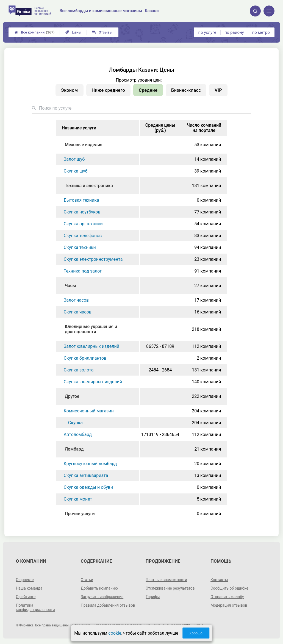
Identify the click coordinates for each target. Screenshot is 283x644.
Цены (73, 32)
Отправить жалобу (227, 597)
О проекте (25, 580)
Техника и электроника (89, 186)
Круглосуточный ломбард (90, 464)
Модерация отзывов (229, 605)
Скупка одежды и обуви (88, 487)
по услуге (207, 32)
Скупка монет (78, 499)
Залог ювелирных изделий (91, 346)
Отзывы (102, 32)
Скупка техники (80, 247)
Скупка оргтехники (83, 224)
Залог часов (76, 300)
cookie (115, 633)
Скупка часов (78, 312)
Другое (72, 396)
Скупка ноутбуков (82, 212)
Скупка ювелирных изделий (93, 382)
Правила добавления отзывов (108, 605)
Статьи (87, 580)
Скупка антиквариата (86, 475)
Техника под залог (83, 271)
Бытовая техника (81, 200)
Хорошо (196, 633)
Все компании (34, 32)
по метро (261, 32)
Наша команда (29, 588)
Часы (70, 286)
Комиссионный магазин (89, 411)
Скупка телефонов (83, 236)
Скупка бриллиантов (85, 358)
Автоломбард (78, 435)
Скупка (75, 423)
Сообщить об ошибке (230, 588)
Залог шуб (74, 159)
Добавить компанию (100, 588)
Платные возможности (167, 580)
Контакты (219, 580)
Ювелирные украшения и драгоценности (91, 329)
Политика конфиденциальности (36, 607)
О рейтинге (26, 597)
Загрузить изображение (102, 597)
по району (234, 32)
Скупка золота (79, 370)
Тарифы (153, 597)
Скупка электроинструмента (93, 259)
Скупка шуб (76, 171)
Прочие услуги (80, 514)
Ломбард (74, 449)
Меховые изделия (84, 145)
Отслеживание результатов (170, 588)
